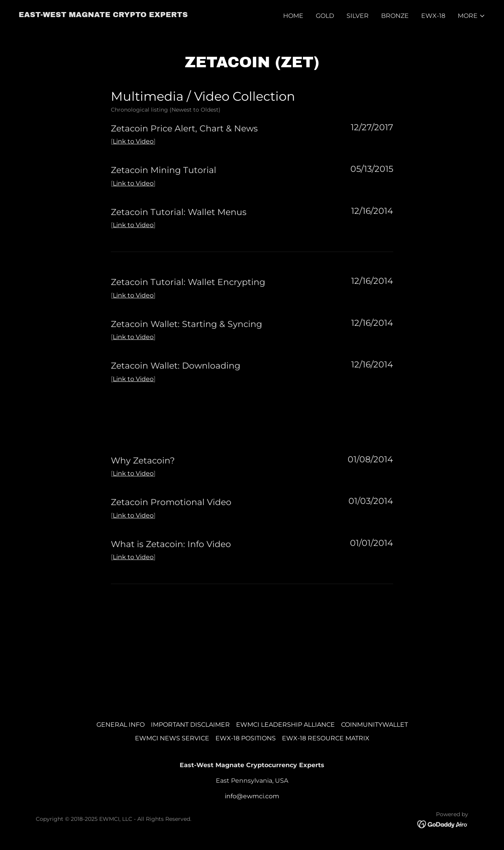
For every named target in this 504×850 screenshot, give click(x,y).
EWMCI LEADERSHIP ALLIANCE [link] (285, 725)
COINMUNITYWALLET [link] (374, 725)
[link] (103, 15)
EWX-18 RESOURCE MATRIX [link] (326, 738)
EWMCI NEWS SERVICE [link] (172, 738)
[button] (472, 16)
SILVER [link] (358, 16)
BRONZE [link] (395, 16)
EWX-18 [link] (433, 16)
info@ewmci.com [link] (252, 796)
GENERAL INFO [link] (121, 725)
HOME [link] (293, 16)
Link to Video (133, 141)
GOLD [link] (325, 16)
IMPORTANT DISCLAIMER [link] (190, 725)
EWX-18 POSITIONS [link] (246, 738)
